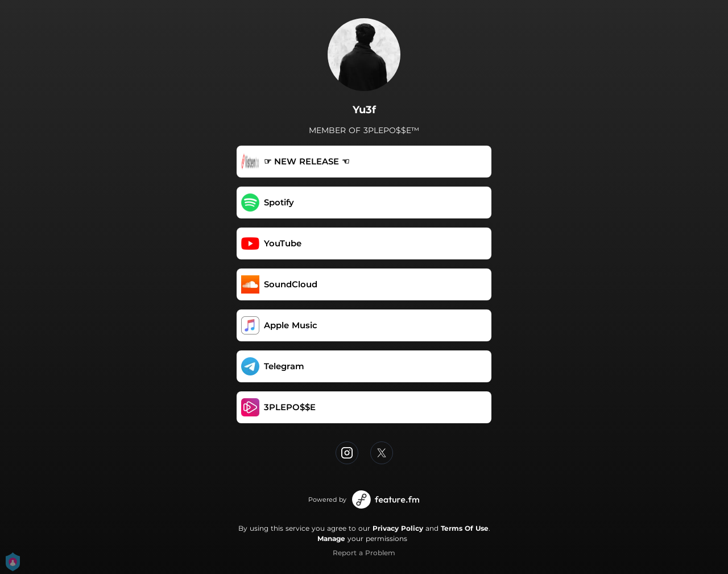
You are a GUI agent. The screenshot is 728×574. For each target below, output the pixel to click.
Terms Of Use (465, 528)
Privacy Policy (398, 528)
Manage (331, 538)
